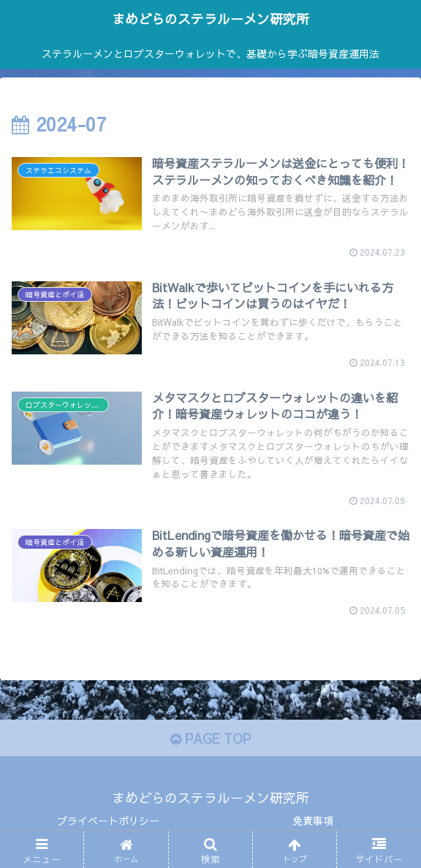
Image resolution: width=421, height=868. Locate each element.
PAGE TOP (210, 738)
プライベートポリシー (108, 821)
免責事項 (313, 821)
